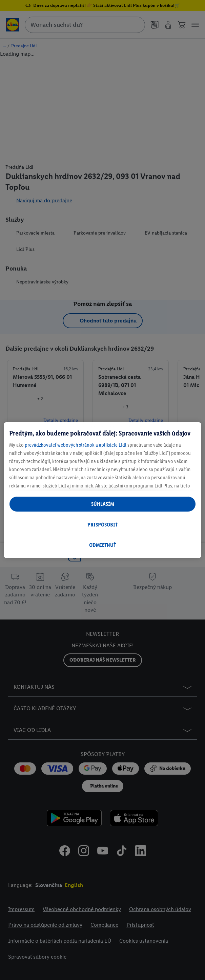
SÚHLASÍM (103, 504)
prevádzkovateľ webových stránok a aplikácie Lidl (76, 445)
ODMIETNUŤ (102, 545)
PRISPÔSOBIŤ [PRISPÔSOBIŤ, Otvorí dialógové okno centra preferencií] (102, 525)
